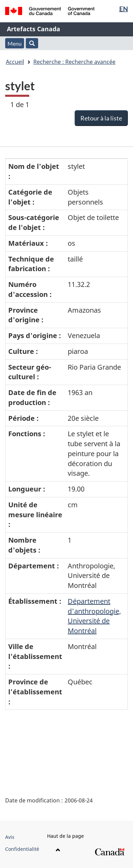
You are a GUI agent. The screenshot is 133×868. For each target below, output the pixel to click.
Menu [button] (15, 43)
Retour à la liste (101, 118)
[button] (32, 43)
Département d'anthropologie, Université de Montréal (94, 616)
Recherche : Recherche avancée (74, 62)
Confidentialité (22, 849)
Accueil (15, 62)
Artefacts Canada (34, 29)
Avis (10, 837)
